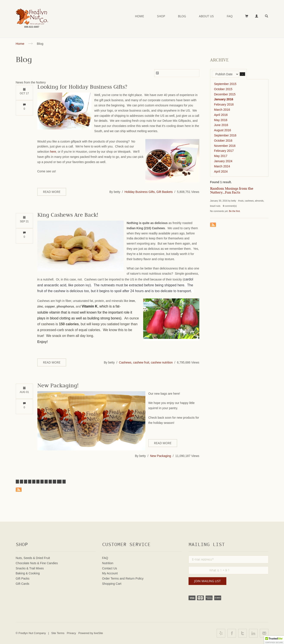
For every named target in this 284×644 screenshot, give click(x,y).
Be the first (234, 211)
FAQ (230, 16)
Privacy (71, 633)
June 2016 (221, 125)
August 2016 (223, 130)
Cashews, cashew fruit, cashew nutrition (146, 362)
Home (140, 16)
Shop (161, 16)
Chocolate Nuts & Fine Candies (37, 563)
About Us (206, 16)
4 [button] (34, 482)
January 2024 (223, 161)
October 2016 (223, 141)
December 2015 (225, 94)
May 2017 (221, 156)
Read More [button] (52, 192)
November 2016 (225, 146)
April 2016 (221, 115)
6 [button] (42, 482)
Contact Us (110, 568)
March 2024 (222, 166)
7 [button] (46, 482)
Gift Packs (23, 578)
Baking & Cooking (28, 573)
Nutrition (108, 563)
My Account (110, 573)
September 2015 (225, 84)
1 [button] (21, 482)
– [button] (242, 74)
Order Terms (111, 578)
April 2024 (221, 171)
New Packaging (161, 456)
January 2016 (224, 99)
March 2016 (222, 110)
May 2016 (221, 120)
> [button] (64, 482)
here (53, 152)
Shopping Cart (112, 584)
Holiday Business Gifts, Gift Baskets (148, 192)
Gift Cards (23, 584)
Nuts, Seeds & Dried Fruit (33, 558)
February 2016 (224, 104)
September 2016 (225, 135)
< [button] (17, 482)
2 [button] (26, 482)
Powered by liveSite (91, 633)
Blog (182, 16)
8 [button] (50, 482)
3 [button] (30, 482)
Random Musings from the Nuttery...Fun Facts (232, 191)
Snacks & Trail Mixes (30, 568)
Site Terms (58, 633)
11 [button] (59, 482)
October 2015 (223, 89)
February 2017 (224, 151)
